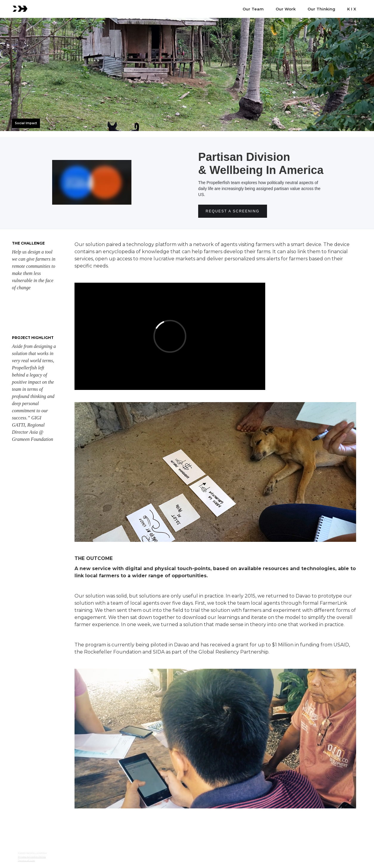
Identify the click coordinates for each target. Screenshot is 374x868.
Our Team (253, 9)
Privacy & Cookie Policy (32, 857)
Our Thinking (321, 9)
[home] (20, 8)
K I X (352, 9)
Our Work (286, 9)
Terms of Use (26, 860)
